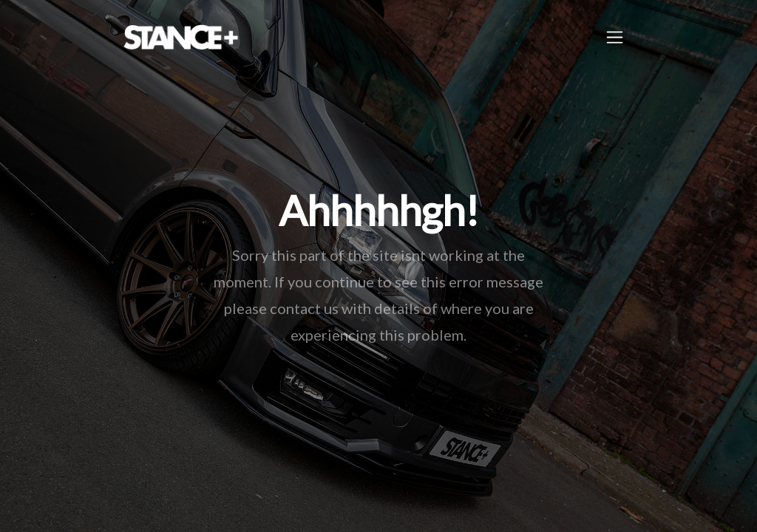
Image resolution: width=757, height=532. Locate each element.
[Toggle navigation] (615, 37)
